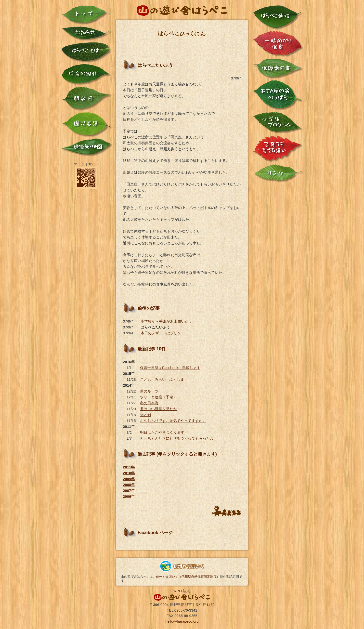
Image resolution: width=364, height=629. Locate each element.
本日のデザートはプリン (161, 333)
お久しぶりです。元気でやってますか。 (173, 421)
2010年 (129, 473)
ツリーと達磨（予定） (158, 397)
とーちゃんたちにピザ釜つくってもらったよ (177, 438)
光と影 (146, 415)
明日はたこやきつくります (162, 432)
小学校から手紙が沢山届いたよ (166, 321)
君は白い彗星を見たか (158, 409)
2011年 (129, 467)
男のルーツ (149, 391)
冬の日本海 (149, 403)
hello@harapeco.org (182, 621)
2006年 (129, 496)
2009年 (129, 479)
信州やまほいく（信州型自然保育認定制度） (188, 577)
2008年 (129, 485)
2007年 (129, 491)
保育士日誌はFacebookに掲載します (170, 368)
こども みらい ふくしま (162, 379)
